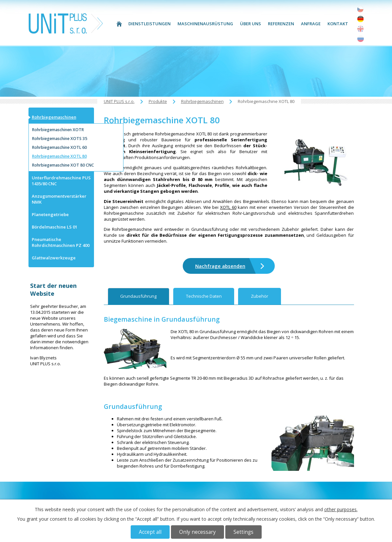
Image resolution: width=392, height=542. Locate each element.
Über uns (251, 24)
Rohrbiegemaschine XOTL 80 (59, 156)
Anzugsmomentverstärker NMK (59, 199)
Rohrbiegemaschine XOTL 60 (59, 147)
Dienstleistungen (149, 24)
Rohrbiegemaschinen (202, 101)
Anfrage (311, 24)
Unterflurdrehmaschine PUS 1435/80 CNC (61, 181)
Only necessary (197, 532)
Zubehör (260, 296)
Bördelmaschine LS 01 (55, 227)
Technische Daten (204, 296)
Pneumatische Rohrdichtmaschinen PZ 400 (61, 242)
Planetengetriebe (50, 214)
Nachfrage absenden (220, 266)
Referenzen (281, 24)
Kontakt (338, 24)
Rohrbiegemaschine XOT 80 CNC (63, 165)
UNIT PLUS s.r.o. (119, 24)
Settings (243, 532)
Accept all (150, 532)
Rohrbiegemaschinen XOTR (58, 130)
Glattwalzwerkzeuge (54, 258)
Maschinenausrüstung (205, 24)
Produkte (158, 101)
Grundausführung (138, 296)
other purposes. (341, 509)
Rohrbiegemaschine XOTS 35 (60, 139)
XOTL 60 (228, 207)
